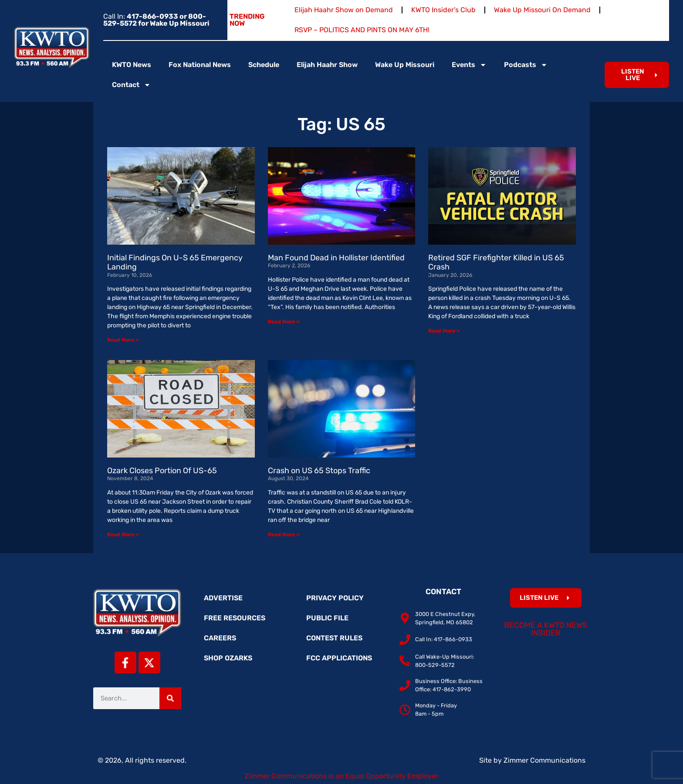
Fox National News (200, 65)
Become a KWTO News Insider (546, 629)
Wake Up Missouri (405, 65)
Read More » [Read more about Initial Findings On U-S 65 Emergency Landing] (123, 340)
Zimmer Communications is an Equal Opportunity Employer (341, 776)
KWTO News (132, 65)
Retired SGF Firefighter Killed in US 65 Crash (496, 262)
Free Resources (235, 618)
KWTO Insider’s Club (443, 10)
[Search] (170, 698)
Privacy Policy (335, 598)
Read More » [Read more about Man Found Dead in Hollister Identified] (284, 322)
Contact (131, 85)
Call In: (156, 20)
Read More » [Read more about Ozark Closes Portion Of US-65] (123, 535)
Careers (220, 638)
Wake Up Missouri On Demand (542, 10)
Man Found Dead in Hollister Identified (336, 258)
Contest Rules (334, 638)
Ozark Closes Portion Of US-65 (162, 471)
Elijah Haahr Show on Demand (344, 10)
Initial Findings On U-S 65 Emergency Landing (175, 262)
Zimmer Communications (544, 760)
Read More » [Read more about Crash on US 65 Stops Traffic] (284, 535)
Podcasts (526, 65)
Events (469, 65)
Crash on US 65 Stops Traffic (319, 471)
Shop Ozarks (228, 658)
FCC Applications (339, 658)
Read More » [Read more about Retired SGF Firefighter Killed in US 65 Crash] (444, 331)
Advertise (223, 598)
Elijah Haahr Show (327, 65)
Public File (327, 618)
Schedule (264, 65)
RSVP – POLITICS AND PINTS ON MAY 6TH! (362, 30)
